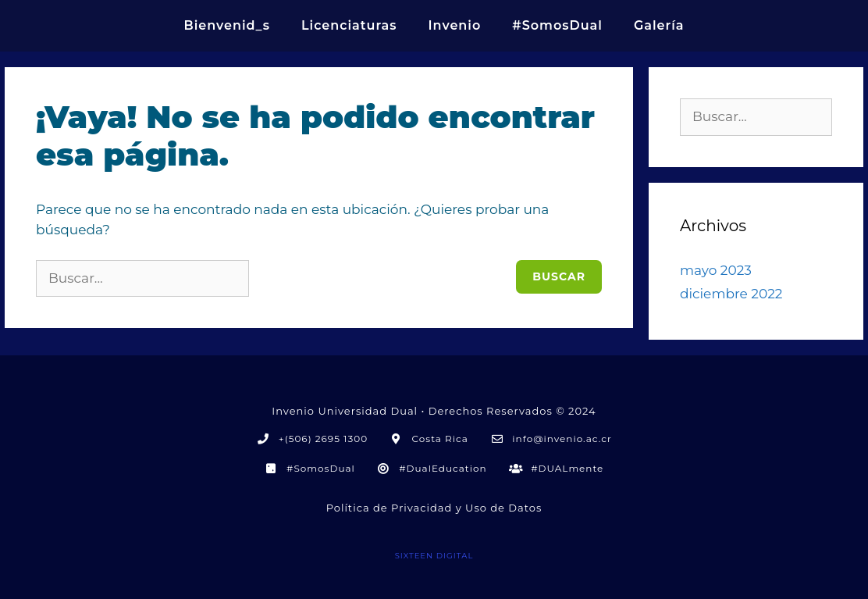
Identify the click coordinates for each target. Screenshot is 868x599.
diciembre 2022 (731, 294)
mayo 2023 (716, 270)
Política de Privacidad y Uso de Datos (434, 508)
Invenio (454, 25)
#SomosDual (557, 25)
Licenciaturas (349, 25)
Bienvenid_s (227, 25)
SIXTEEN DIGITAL (434, 556)
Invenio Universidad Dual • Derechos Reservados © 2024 (434, 411)
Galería (659, 25)
